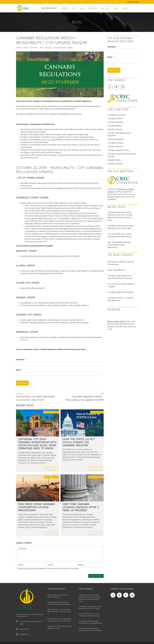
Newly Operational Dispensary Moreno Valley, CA (58, 596)
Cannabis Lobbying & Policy (118, 150)
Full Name (21, 360)
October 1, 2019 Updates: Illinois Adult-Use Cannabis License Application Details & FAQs (54, 135)
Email (19, 370)
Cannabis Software (115, 164)
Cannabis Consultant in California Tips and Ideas (121, 263)
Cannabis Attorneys (115, 122)
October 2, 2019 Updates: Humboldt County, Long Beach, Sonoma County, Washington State (57, 137)
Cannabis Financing (115, 143)
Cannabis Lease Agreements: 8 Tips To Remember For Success (120, 277)
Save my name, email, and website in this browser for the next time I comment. (49, 569)
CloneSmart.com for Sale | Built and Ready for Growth (60, 627)
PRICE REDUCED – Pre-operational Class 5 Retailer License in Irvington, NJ (60, 612)
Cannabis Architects (115, 118)
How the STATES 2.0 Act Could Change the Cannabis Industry (79, 442)
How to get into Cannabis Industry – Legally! (121, 285)
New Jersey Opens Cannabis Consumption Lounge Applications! (36, 507)
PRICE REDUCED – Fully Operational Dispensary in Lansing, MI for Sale (59, 620)
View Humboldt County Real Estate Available (34, 246)
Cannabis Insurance (115, 146)
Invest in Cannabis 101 (116, 270)
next (83, 397)
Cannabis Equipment (116, 139)
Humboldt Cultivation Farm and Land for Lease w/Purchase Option (59, 603)
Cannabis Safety (114, 160)
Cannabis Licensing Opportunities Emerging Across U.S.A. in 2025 (121, 227)
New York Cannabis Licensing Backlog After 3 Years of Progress (80, 507)
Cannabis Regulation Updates (63, 48)
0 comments (33, 48)
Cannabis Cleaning (115, 129)
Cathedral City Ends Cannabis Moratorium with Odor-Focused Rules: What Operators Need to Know (120, 216)
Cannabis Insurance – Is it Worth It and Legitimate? (121, 299)
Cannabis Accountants (117, 115)
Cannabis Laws (121, 326)
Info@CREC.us (117, 2)
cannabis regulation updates (51, 349)
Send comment (96, 576)
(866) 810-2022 (100, 2)
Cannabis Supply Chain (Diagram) (121, 292)
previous (36, 397)
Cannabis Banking (115, 126)
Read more (51, 469)
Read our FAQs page (116, 321)
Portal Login (133, 2)
